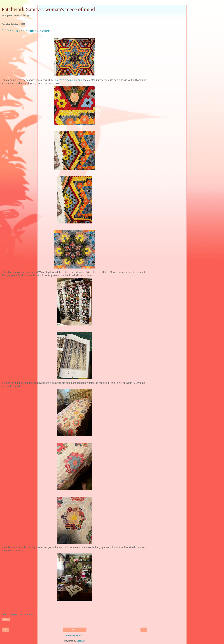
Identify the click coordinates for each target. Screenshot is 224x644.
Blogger (81, 641)
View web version (75, 635)
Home (75, 630)
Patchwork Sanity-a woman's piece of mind (48, 9)
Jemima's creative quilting (68, 80)
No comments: (27, 614)
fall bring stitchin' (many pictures (26, 31)
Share (6, 619)
